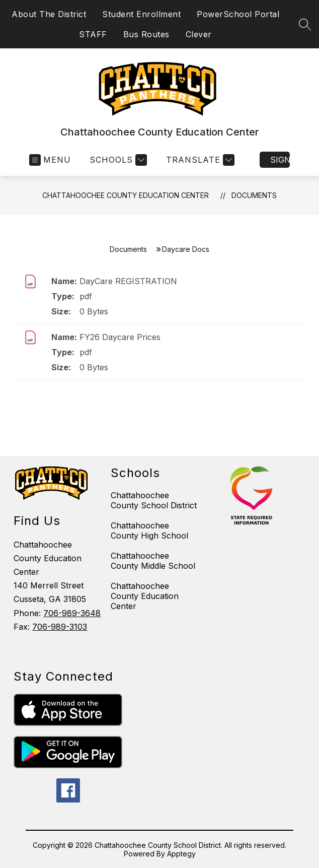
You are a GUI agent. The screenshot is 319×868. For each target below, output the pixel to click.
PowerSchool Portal (238, 14)
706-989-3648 (72, 613)
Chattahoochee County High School (149, 530)
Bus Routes (146, 34)
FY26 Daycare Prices (120, 337)
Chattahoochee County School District (154, 500)
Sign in (280, 160)
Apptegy (181, 854)
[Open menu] (50, 160)
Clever (199, 34)
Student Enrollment (141, 14)
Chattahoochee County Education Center (126, 195)
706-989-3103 (60, 627)
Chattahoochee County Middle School (153, 561)
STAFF (93, 34)
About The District (49, 14)
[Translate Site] (199, 160)
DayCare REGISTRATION (128, 281)
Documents (254, 195)
